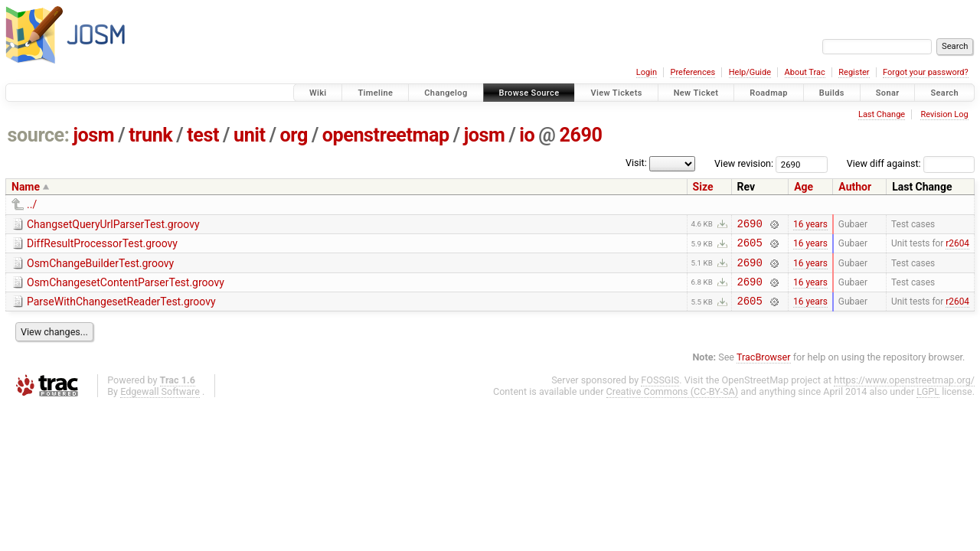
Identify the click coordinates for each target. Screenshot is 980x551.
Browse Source (529, 93)
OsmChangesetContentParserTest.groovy (126, 289)
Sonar (888, 93)
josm (93, 135)
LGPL (928, 403)
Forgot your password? (926, 72)
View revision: (744, 163)
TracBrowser (764, 368)
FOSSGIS (660, 391)
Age (804, 187)
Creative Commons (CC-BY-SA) (673, 403)
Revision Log (944, 114)
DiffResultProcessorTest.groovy (102, 246)
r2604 (957, 247)
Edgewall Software (160, 403)
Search (944, 93)
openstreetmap (386, 135)
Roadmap (769, 93)
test (203, 135)
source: (39, 135)
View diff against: (911, 163)
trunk (150, 135)
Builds (832, 93)
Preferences (693, 72)
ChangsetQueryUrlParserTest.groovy (113, 224)
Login (647, 72)
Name (26, 187)
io (527, 135)
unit (250, 135)
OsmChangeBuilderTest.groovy (100, 268)
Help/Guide (750, 72)
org (294, 135)
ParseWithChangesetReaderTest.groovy (121, 311)
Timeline (375, 93)
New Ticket (696, 93)
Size (703, 187)
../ (32, 204)
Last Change (882, 114)
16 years (810, 225)
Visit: (636, 163)
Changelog (446, 93)
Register (854, 72)
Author (855, 187)
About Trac (805, 72)
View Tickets (616, 93)
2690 (581, 135)
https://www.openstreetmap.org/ (904, 391)
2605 (750, 247)
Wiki (318, 93)
